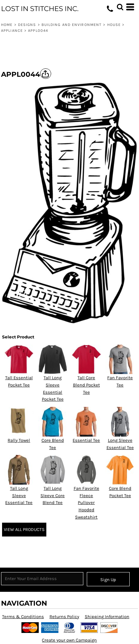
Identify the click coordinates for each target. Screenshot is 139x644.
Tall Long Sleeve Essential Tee (19, 496)
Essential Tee (86, 440)
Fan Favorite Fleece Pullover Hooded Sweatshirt (86, 503)
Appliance (12, 31)
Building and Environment (72, 25)
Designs (27, 25)
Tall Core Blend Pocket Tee (86, 385)
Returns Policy (64, 617)
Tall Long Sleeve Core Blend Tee (53, 496)
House (114, 25)
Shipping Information (107, 617)
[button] (120, 7)
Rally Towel (19, 440)
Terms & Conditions (23, 617)
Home (7, 25)
